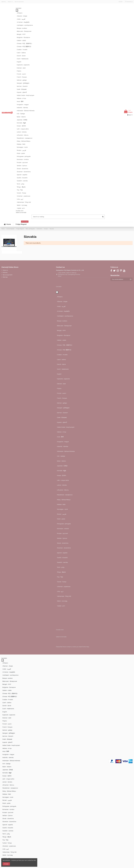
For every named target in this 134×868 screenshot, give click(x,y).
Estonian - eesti (21, 68)
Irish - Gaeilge (21, 114)
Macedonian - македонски (25, 138)
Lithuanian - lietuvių (23, 135)
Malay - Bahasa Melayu (24, 141)
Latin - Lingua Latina (23, 129)
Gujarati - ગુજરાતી (22, 92)
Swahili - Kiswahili (22, 178)
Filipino (19, 71)
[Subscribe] (131, 279)
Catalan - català (21, 40)
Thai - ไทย (20, 190)
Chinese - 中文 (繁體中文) (24, 47)
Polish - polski (21, 153)
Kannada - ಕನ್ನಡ (21, 123)
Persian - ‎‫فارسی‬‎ (21, 150)
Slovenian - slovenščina (24, 172)
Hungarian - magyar (23, 105)
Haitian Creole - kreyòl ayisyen (26, 95)
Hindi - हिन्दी (20, 102)
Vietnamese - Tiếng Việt (24, 202)
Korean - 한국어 (21, 126)
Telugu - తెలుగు (21, 187)
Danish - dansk (21, 56)
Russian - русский (22, 162)
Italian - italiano (21, 117)
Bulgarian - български (23, 37)
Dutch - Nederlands (23, 59)
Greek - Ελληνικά (22, 89)
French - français (22, 77)
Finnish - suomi (21, 74)
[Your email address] (120, 279)
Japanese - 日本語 (22, 120)
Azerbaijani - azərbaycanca (25, 25)
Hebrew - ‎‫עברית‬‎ (21, 98)
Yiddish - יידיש (21, 208)
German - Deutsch (22, 86)
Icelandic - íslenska (22, 108)
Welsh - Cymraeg (22, 205)
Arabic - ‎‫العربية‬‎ (21, 19)
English (19, 62)
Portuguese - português (24, 156)
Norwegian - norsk (22, 147)
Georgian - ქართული (23, 83)
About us (10, 2)
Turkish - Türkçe (21, 193)
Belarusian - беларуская (24, 31)
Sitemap (5, 277)
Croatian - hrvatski (22, 50)
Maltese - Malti (21, 144)
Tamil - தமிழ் (20, 184)
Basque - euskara (22, 28)
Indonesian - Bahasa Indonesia (26, 111)
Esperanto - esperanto (23, 65)
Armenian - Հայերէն (23, 22)
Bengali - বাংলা (21, 34)
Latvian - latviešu (22, 132)
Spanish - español (22, 175)
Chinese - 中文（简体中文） (25, 43)
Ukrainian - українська (23, 196)
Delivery (4, 2)
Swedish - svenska (22, 181)
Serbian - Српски (22, 166)
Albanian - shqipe (22, 16)
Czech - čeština (21, 53)
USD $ (121, 2)
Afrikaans (20, 13)
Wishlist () (129, 2)
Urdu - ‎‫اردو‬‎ (20, 199)
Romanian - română (23, 159)
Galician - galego (22, 80)
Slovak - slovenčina (22, 169)
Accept (6, 864)
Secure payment (19, 2)
